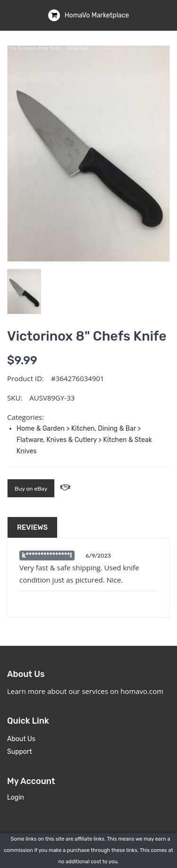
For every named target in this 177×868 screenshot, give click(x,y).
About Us (21, 739)
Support (20, 752)
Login (16, 797)
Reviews (32, 527)
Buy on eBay (31, 489)
